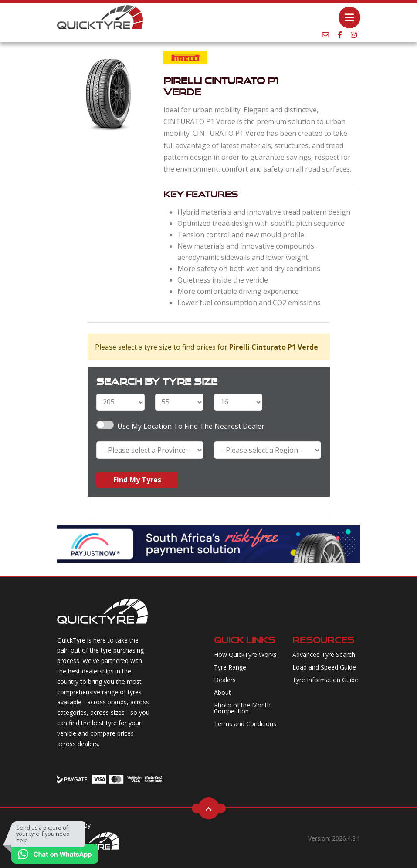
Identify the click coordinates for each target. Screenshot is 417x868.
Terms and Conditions (245, 724)
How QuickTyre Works (245, 654)
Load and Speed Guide (324, 667)
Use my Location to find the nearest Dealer (191, 426)
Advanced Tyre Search (324, 654)
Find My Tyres (137, 480)
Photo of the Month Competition (242, 708)
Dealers (225, 680)
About (222, 692)
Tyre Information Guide (325, 680)
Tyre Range (230, 667)
